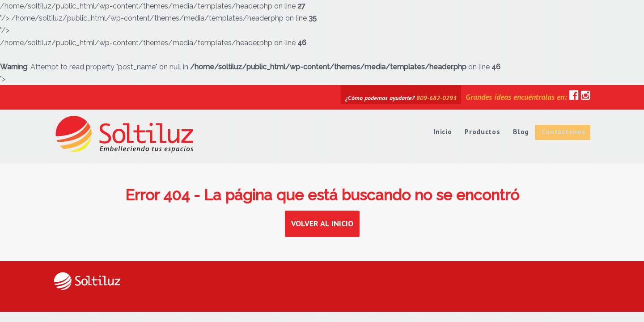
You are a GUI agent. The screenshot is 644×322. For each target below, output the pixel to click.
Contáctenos (564, 131)
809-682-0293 (436, 98)
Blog (522, 131)
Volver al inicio (322, 223)
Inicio (444, 131)
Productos (484, 131)
